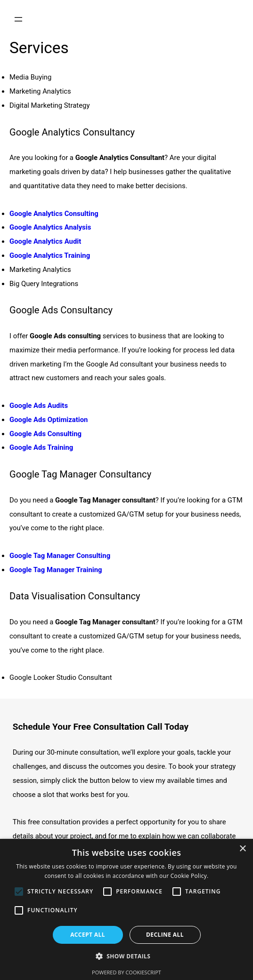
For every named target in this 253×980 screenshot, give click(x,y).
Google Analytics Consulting (54, 214)
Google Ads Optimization (49, 420)
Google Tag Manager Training (56, 570)
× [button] (242, 849)
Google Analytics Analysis (50, 227)
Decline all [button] (165, 935)
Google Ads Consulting (45, 434)
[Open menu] (18, 19)
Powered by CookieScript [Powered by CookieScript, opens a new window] (126, 972)
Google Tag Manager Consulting (60, 556)
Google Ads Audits (39, 406)
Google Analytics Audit (45, 241)
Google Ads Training (41, 447)
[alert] (126, 909)
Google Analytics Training (50, 255)
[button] (127, 956)
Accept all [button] (88, 935)
